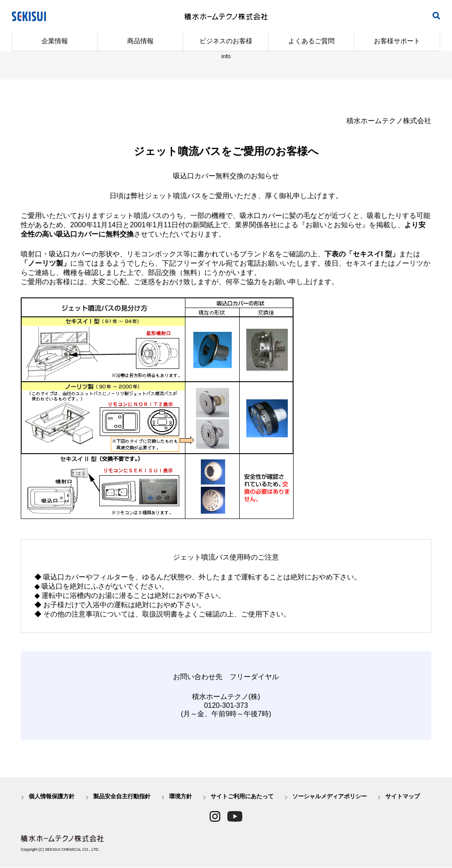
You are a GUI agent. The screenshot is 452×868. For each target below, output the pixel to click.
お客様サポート (397, 41)
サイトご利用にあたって (242, 797)
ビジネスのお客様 (226, 41)
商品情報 (140, 41)
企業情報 (55, 41)
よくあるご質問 (311, 41)
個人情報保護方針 (52, 797)
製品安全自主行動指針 (122, 797)
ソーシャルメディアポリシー (330, 797)
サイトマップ (403, 797)
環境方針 (181, 797)
